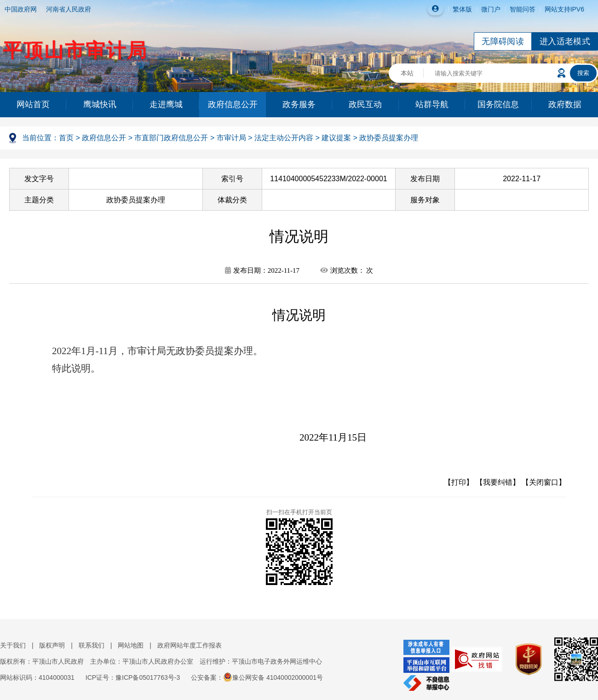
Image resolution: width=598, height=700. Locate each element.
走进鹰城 (166, 104)
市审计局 (231, 138)
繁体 (459, 9)
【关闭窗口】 (544, 482)
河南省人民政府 (69, 9)
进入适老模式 (565, 41)
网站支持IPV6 (564, 9)
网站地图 (131, 645)
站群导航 (432, 104)
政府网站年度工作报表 (190, 645)
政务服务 (299, 104)
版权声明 (52, 645)
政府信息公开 (233, 104)
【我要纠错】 (498, 482)
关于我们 (13, 645)
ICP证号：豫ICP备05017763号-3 (133, 677)
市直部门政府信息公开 (171, 138)
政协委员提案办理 (389, 138)
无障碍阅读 (503, 41)
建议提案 (336, 138)
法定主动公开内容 (284, 138)
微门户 (491, 9)
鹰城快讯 (100, 104)
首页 (66, 138)
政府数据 (565, 104)
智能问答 (523, 9)
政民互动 (365, 104)
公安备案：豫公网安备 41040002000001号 (257, 677)
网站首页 (33, 104)
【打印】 (459, 482)
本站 (407, 73)
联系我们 (92, 645)
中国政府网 (21, 9)
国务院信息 (498, 104)
